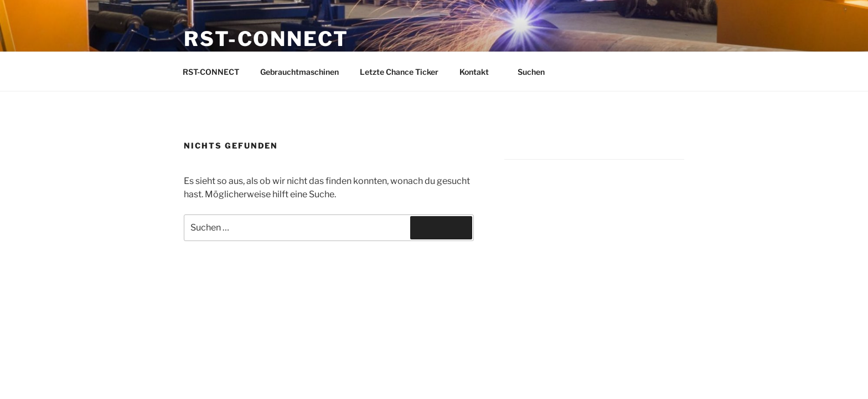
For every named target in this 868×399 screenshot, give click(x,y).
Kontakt (479, 72)
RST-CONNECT (266, 39)
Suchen (536, 72)
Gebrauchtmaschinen (299, 72)
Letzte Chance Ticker (399, 72)
